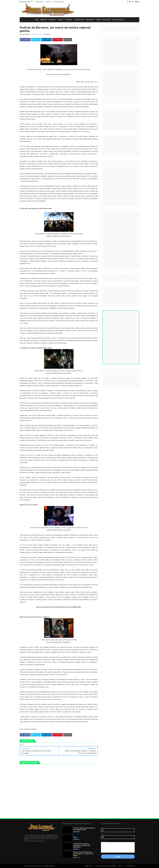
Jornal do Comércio (30, 729)
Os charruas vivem (130, 866)
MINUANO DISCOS (118, 20)
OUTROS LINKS (79, 20)
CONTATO (98, 20)
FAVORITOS (69, 20)
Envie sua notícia (59, 2)
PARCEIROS (52, 20)
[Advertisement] (108, 10)
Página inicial (39, 2)
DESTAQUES (106, 20)
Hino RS (48, 2)
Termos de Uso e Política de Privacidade (105, 866)
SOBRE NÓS (44, 20)
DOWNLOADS (90, 20)
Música (48, 34)
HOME (37, 20)
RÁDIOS (61, 20)
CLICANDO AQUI (75, 607)
